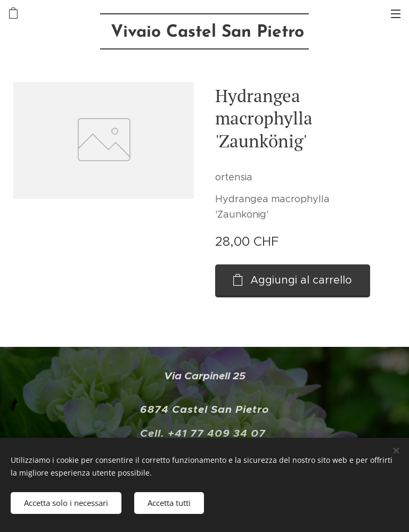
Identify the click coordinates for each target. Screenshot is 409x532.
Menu (396, 14)
